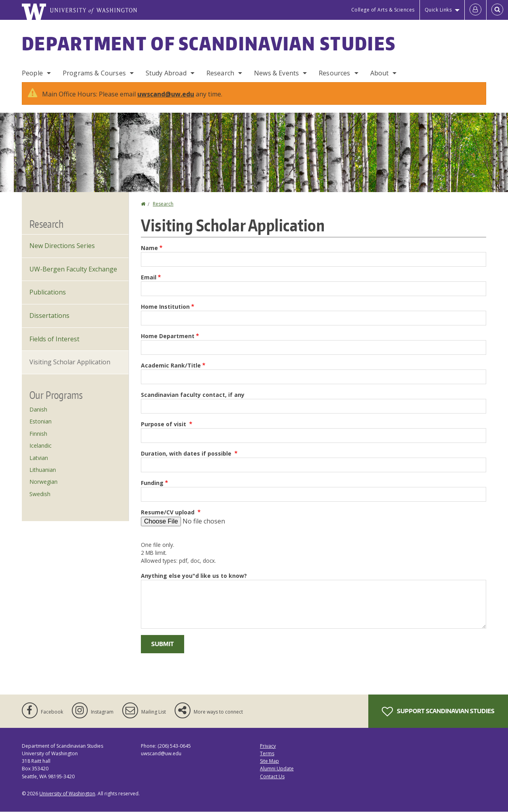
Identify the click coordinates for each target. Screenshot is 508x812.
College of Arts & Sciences (383, 10)
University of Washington (67, 794)
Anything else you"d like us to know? (194, 576)
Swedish (40, 494)
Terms (267, 753)
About (380, 73)
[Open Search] (497, 10)
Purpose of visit (164, 424)
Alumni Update (277, 769)
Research (220, 73)
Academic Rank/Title (171, 365)
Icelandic (40, 445)
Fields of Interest (54, 339)
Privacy (268, 746)
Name (149, 248)
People (32, 73)
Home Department (168, 336)
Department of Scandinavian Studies (209, 43)
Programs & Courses (94, 73)
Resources (334, 73)
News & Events (276, 73)
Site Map (269, 761)
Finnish (38, 434)
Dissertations (49, 316)
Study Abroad (166, 73)
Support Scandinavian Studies (438, 712)
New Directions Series (62, 246)
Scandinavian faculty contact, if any (193, 395)
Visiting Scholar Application (70, 362)
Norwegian (43, 482)
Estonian (40, 421)
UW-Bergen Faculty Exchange (73, 269)
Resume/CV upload (168, 512)
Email (149, 277)
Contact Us (272, 776)
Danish (38, 409)
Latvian (39, 458)
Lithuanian (43, 470)
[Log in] (475, 10)
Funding (152, 483)
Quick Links (438, 10)
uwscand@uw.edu (166, 94)
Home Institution (165, 307)
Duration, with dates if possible (187, 453)
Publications (48, 292)
